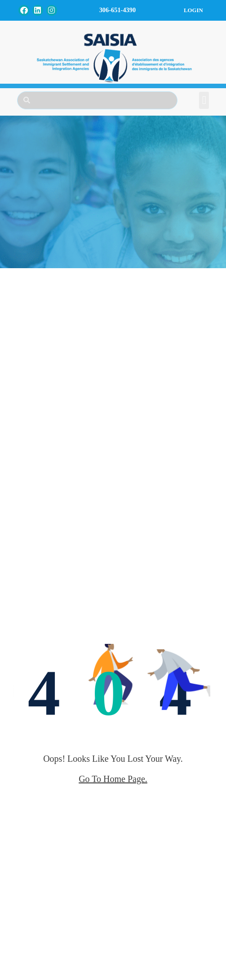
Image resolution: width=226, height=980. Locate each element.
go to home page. (113, 779)
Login (193, 10)
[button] (204, 100)
